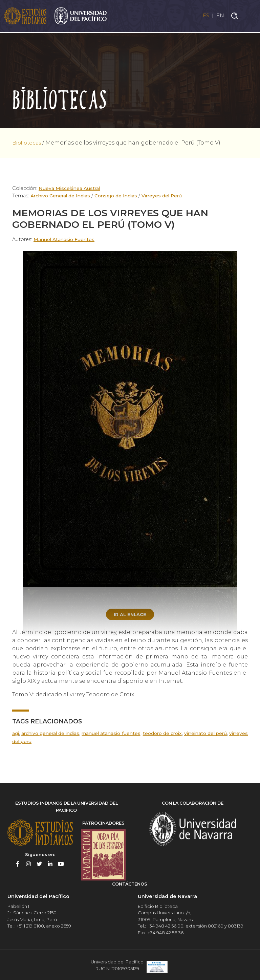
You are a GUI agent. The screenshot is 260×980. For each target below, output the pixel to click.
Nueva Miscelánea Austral (70, 188)
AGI (16, 734)
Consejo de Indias (119, 196)
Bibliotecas (28, 143)
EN (220, 16)
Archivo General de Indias (62, 196)
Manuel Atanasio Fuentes (65, 239)
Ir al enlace (130, 615)
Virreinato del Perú (223, 734)
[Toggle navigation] (250, 17)
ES (204, 16)
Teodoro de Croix (176, 734)
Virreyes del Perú (167, 196)
